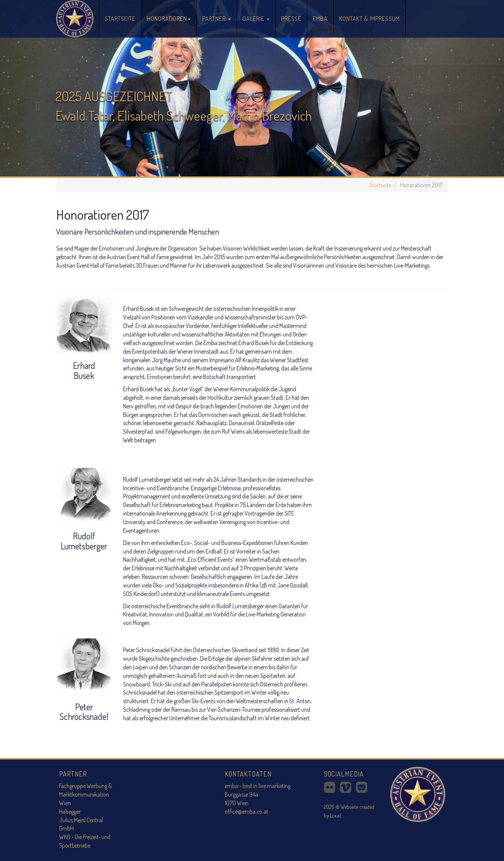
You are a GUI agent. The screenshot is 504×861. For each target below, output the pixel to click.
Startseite (123, 14)
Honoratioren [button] (169, 19)
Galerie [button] (256, 19)
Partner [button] (217, 19)
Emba (320, 19)
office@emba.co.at (246, 811)
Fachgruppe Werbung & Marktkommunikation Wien (86, 794)
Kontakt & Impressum (370, 19)
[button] (38, 88)
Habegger (70, 811)
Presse (291, 19)
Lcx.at (336, 815)
